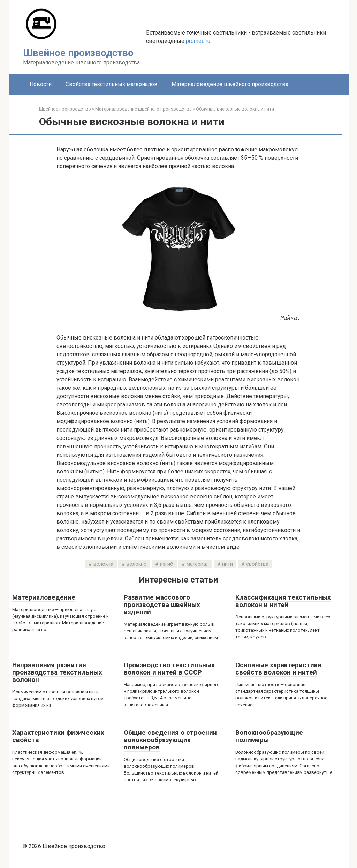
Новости (41, 84)
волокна (103, 564)
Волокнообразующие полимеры (269, 736)
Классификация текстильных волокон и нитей (283, 601)
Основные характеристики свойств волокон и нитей (278, 669)
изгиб (167, 564)
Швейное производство (78, 53)
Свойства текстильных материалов (112, 84)
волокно (137, 564)
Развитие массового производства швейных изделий (162, 605)
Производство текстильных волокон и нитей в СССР (169, 669)
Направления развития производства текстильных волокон (57, 672)
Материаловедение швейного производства (230, 84)
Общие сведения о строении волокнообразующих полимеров (170, 740)
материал (198, 564)
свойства (257, 564)
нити (227, 564)
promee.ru (198, 41)
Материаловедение (44, 597)
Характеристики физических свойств (58, 736)
